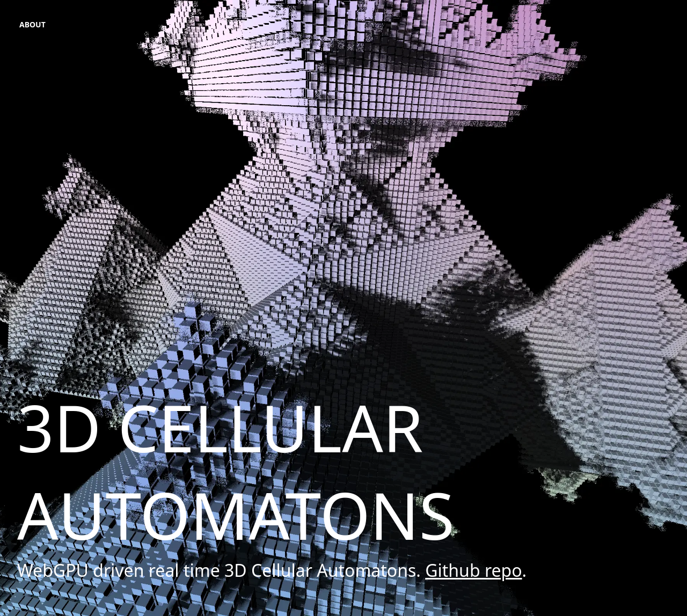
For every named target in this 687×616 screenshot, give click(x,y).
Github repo (473, 570)
